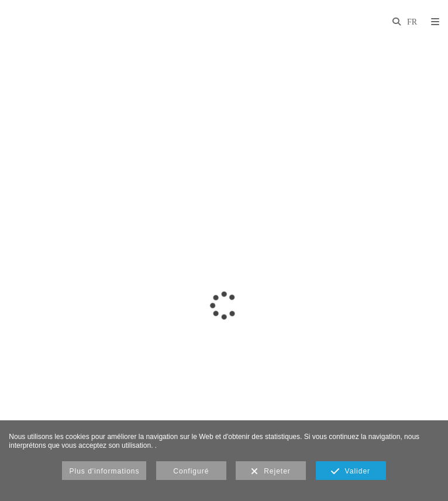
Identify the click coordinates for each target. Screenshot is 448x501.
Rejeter (270, 472)
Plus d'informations (104, 471)
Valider (351, 472)
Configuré (191, 471)
